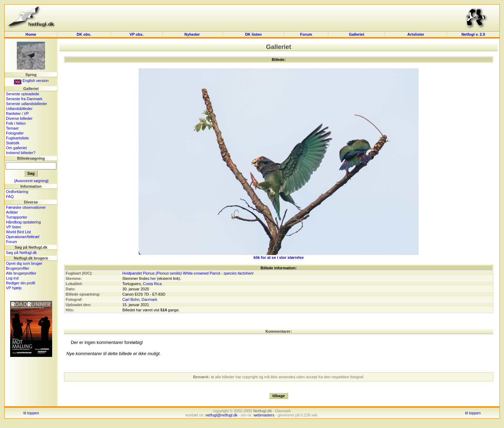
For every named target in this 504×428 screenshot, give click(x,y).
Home (31, 34)
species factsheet (239, 273)
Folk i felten (16, 123)
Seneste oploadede (23, 94)
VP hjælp (14, 288)
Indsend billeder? (21, 153)
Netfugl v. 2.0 (473, 34)
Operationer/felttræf (23, 237)
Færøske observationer (26, 207)
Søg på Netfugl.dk (21, 253)
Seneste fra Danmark (24, 99)
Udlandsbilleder (19, 109)
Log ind (12, 278)
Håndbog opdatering (23, 222)
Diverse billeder (19, 118)
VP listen (13, 227)
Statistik (13, 143)
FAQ (10, 196)
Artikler (12, 212)
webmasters (264, 415)
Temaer (12, 128)
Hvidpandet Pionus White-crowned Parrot (171, 273)
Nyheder (193, 34)
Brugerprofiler (18, 268)
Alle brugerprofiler (21, 273)
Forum (306, 34)
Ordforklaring (17, 192)
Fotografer (15, 133)
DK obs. (84, 34)
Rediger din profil (20, 283)
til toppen (31, 413)
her (153, 278)
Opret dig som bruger (24, 263)
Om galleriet (16, 148)
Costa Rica (152, 284)
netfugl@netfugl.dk (222, 415)
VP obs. (136, 34)
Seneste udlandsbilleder (26, 104)
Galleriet (357, 34)
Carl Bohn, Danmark (140, 299)
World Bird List (18, 232)
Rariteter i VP (17, 113)
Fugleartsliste (17, 138)
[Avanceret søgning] (31, 181)
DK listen (253, 34)
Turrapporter (17, 217)
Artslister (416, 34)
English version (31, 81)
